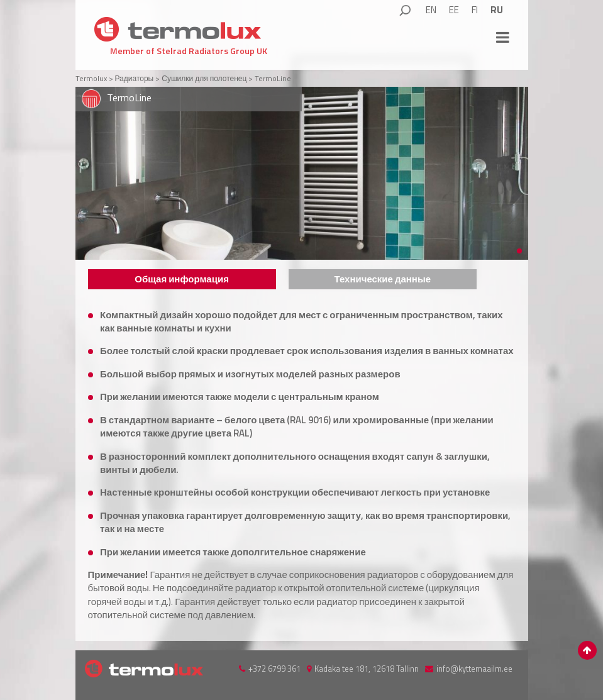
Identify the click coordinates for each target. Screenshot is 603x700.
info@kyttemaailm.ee (474, 669)
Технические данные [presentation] (382, 279)
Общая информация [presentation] (182, 279)
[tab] (182, 279)
